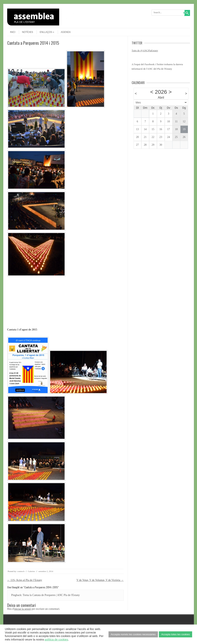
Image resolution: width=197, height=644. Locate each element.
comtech (21, 571)
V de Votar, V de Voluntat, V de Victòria (100, 580)
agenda (66, 32)
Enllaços (47, 32)
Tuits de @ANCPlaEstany (145, 50)
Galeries (31, 571)
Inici (13, 32)
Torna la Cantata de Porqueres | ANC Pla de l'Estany (51, 595)
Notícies (28, 32)
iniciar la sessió (23, 609)
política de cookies (56, 640)
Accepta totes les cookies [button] (176, 634)
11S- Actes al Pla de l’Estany (25, 580)
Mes (138, 103)
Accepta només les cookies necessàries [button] (133, 634)
